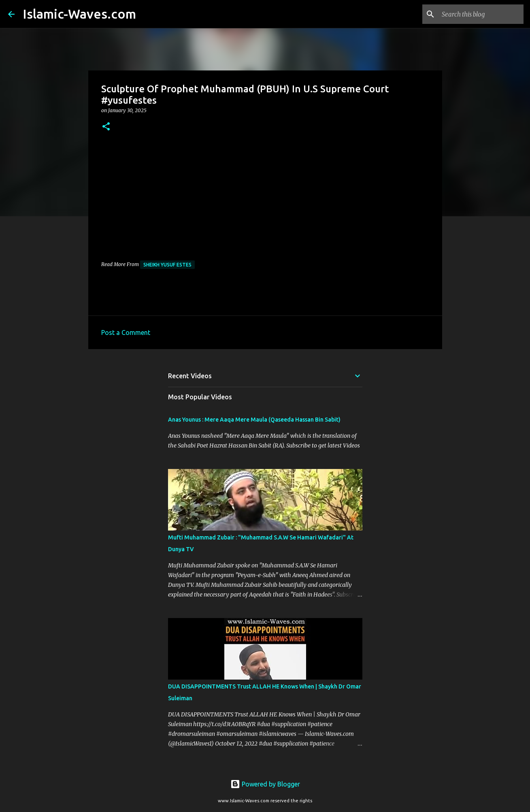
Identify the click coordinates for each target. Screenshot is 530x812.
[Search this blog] (481, 14)
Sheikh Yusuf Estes (167, 265)
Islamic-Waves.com (79, 14)
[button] (106, 127)
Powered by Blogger (265, 784)
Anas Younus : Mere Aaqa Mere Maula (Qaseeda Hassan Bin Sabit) (254, 420)
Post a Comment (126, 332)
